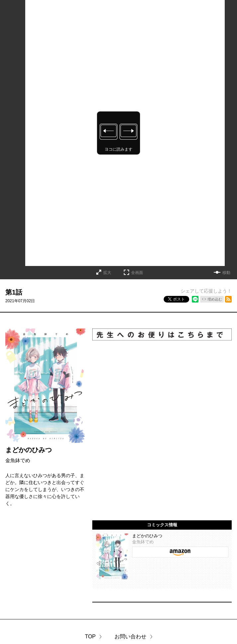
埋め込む (215, 299)
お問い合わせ (130, 637)
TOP (90, 637)
